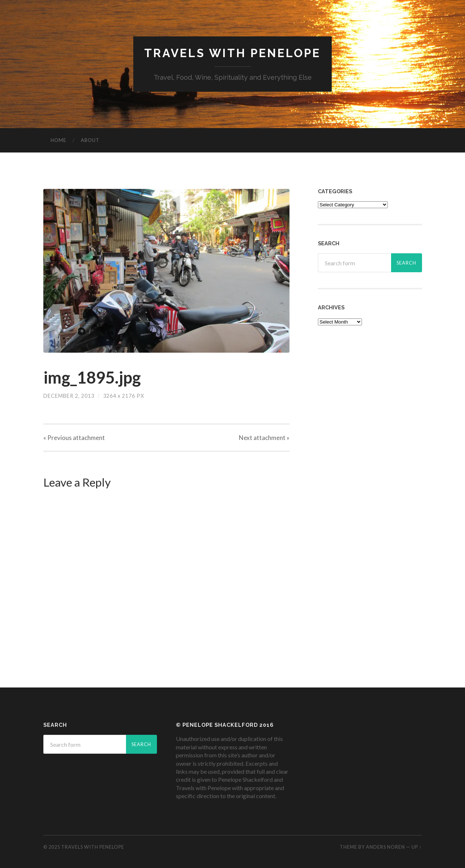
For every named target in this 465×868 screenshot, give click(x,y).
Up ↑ (417, 847)
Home (58, 140)
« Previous (74, 438)
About (90, 140)
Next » (264, 438)
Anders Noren (385, 847)
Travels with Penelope (232, 53)
